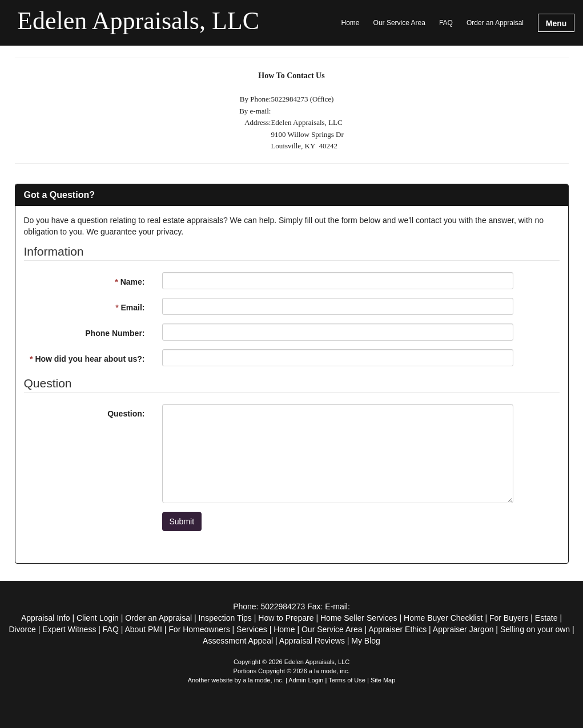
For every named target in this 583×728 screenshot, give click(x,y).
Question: (126, 414)
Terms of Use (347, 680)
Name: (130, 282)
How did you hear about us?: (87, 359)
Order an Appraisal (495, 23)
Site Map (383, 680)
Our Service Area (399, 23)
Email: (130, 308)
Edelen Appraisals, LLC (138, 22)
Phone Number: (115, 333)
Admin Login (306, 680)
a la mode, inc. (263, 680)
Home (351, 23)
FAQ (446, 23)
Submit (182, 521)
